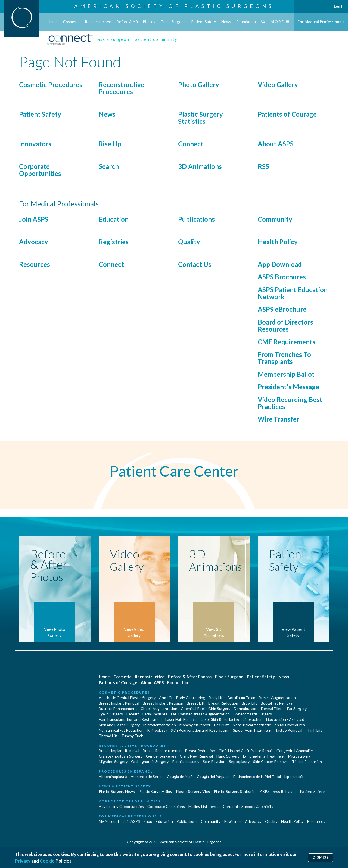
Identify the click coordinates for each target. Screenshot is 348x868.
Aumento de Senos (147, 776)
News (226, 22)
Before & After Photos (136, 22)
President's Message (288, 387)
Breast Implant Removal (119, 703)
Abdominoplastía (113, 776)
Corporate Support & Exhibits (248, 806)
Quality (189, 242)
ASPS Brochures (282, 277)
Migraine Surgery (113, 762)
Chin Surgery (219, 708)
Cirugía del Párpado (213, 776)
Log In (339, 6)
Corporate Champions (166, 806)
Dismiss (321, 858)
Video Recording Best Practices (290, 403)
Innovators (35, 144)
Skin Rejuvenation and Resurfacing (200, 730)
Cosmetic (71, 22)
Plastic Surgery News (117, 791)
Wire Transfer (279, 419)
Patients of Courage (287, 114)
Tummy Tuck (132, 736)
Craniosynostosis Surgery (121, 756)
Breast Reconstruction (162, 751)
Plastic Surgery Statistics (201, 118)
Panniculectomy (186, 762)
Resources (35, 264)
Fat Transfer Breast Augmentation (200, 714)
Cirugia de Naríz (180, 776)
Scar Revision (214, 762)
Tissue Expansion (307, 762)
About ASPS (276, 144)
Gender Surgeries (161, 756)
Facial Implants (155, 714)
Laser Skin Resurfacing (220, 719)
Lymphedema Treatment (264, 756)
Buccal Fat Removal (277, 703)
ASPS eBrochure (282, 309)
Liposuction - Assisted (285, 719)
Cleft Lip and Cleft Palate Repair (246, 751)
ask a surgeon (114, 39)
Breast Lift (196, 703)
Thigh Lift (314, 730)
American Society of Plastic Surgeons (174, 6)
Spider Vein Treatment (252, 730)
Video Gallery (278, 84)
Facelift (133, 714)
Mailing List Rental (204, 806)
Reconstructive (98, 22)
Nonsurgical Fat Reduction (121, 730)
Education (114, 219)
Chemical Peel (193, 708)
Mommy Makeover (195, 725)
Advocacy (34, 242)
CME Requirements (287, 342)
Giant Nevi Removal (196, 756)
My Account (109, 821)
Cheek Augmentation (159, 708)
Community (275, 219)
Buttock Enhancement (118, 708)
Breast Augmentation (277, 698)
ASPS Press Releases (278, 791)
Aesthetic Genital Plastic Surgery (127, 698)
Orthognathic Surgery (150, 762)
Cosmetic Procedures (51, 84)
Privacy (23, 861)
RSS (263, 166)
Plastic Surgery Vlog (193, 791)
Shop (148, 821)
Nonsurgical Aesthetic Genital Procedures (269, 725)
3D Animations (200, 166)
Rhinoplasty (157, 730)
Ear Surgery (297, 708)
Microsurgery (299, 756)
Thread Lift (108, 736)
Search (109, 166)
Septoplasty (239, 762)
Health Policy (278, 242)
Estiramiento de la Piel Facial (257, 776)
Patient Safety (203, 22)
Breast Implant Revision (163, 703)
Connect (191, 144)
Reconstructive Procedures (122, 88)
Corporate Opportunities (40, 170)
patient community (156, 39)
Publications (196, 219)
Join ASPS (34, 219)
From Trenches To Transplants (284, 358)
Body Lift (216, 698)
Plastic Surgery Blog (155, 791)
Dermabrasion (246, 708)
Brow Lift (249, 703)
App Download (280, 264)
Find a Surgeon (173, 22)
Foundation (246, 22)
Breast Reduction (223, 703)
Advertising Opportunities (121, 806)
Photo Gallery (199, 84)
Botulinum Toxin (241, 698)
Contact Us (195, 264)
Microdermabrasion (160, 725)
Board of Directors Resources (285, 325)
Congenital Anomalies (295, 751)
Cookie (47, 861)
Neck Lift (222, 725)
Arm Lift (166, 698)
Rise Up (110, 144)
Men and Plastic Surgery (119, 725)
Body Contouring (191, 698)
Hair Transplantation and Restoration (130, 719)
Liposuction (253, 719)
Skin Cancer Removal (271, 762)
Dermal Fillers (272, 708)
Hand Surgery (228, 756)
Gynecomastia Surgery (253, 714)
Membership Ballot (286, 374)
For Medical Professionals (321, 22)
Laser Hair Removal (181, 719)
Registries (114, 242)
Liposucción (294, 776)
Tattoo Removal (289, 730)
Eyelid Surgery (111, 714)
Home (53, 22)
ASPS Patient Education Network (293, 293)
